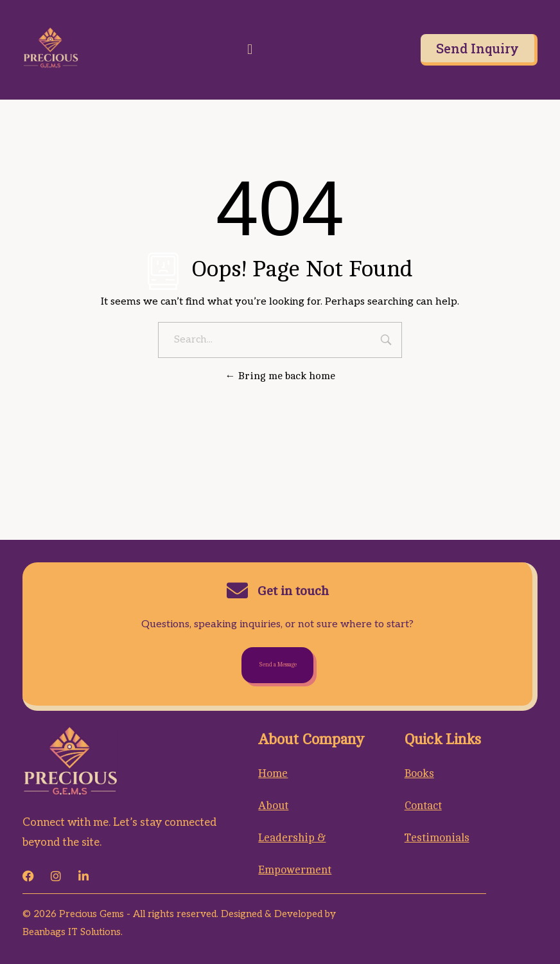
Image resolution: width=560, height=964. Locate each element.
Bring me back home (280, 376)
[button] (250, 50)
